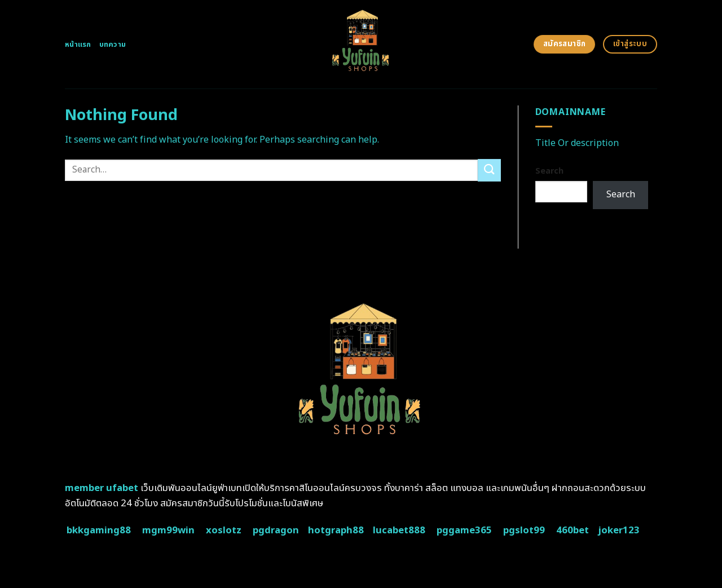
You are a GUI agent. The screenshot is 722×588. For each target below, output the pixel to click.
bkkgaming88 (99, 530)
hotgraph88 (336, 530)
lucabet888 (399, 530)
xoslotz (224, 530)
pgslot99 (524, 530)
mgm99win (168, 530)
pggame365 (464, 530)
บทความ (113, 45)
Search (549, 171)
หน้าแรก (78, 45)
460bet (573, 530)
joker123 (619, 530)
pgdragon (276, 530)
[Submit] (489, 170)
